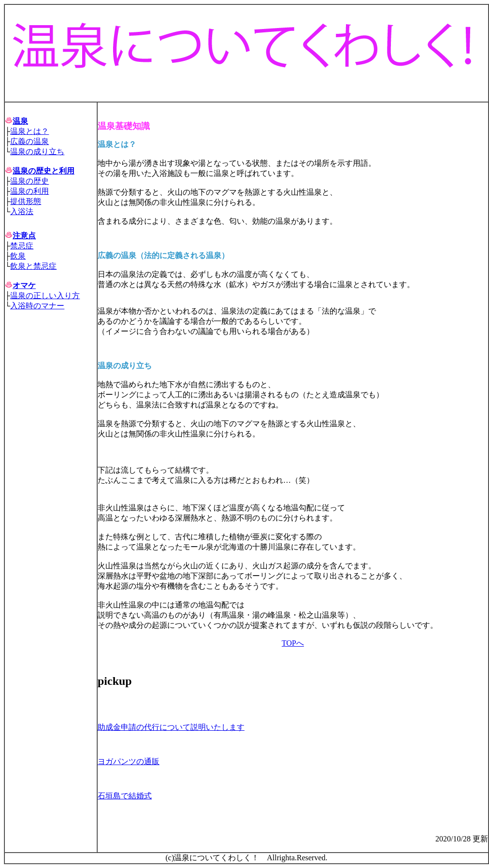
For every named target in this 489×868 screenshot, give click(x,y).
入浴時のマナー (37, 306)
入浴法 (22, 211)
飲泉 (18, 256)
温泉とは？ (29, 131)
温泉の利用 (29, 191)
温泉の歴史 (29, 181)
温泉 (20, 121)
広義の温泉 (29, 141)
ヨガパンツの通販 (129, 761)
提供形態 (26, 201)
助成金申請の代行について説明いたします (171, 727)
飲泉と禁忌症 (33, 266)
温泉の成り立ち (37, 152)
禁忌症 (22, 246)
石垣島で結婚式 (125, 796)
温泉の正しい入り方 (45, 296)
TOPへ (293, 643)
